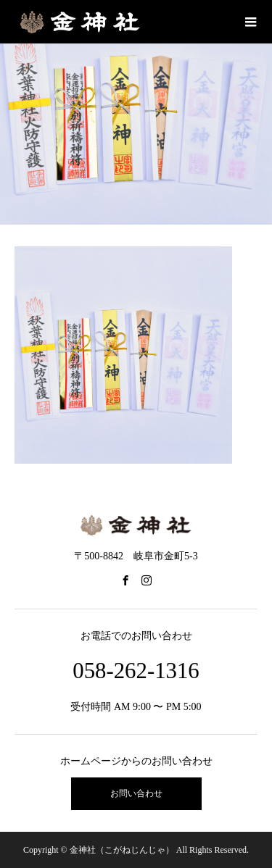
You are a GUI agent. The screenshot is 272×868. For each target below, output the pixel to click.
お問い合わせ (136, 793)
